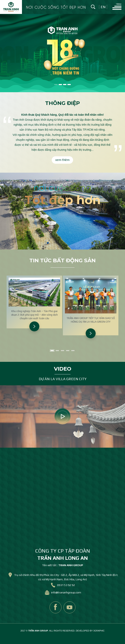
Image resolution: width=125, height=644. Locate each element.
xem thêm (62, 160)
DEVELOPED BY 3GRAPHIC (90, 631)
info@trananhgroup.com (66, 592)
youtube (69, 607)
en (103, 7)
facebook (56, 607)
